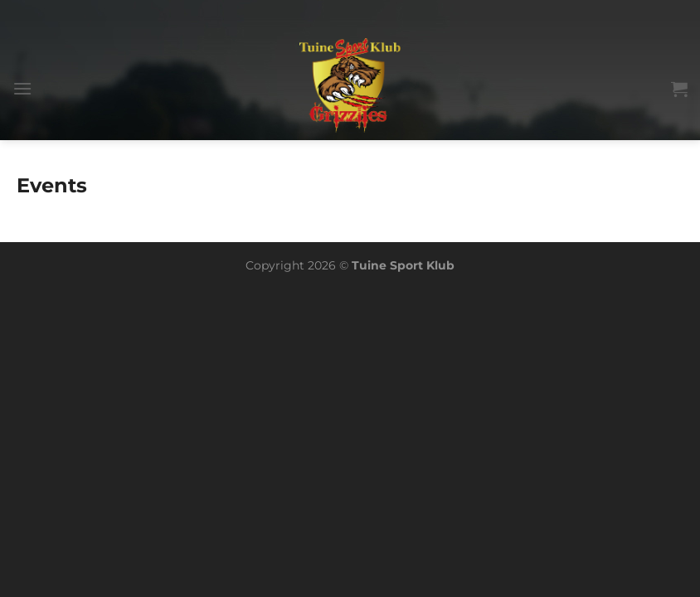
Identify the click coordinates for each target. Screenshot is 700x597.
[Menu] (22, 88)
